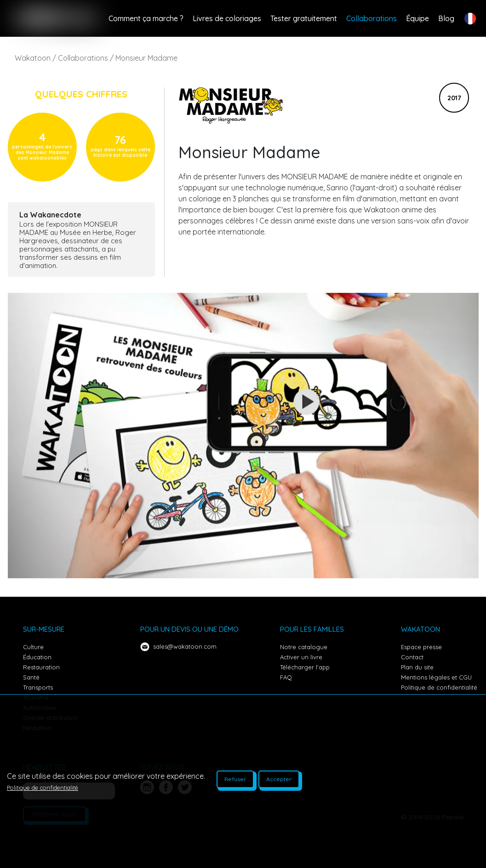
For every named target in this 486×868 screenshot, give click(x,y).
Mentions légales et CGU (436, 677)
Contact (412, 657)
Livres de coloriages (227, 18)
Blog (446, 18)
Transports (38, 687)
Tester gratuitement (304, 18)
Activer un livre (301, 657)
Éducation (37, 657)
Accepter (279, 779)
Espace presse (421, 647)
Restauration (41, 667)
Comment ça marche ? (146, 18)
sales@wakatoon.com (185, 646)
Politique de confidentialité (439, 687)
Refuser (235, 779)
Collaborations (372, 18)
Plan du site (417, 667)
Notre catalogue (304, 647)
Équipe (417, 18)
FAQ (286, 677)
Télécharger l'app (305, 667)
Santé (31, 677)
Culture (33, 647)
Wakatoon (33, 58)
